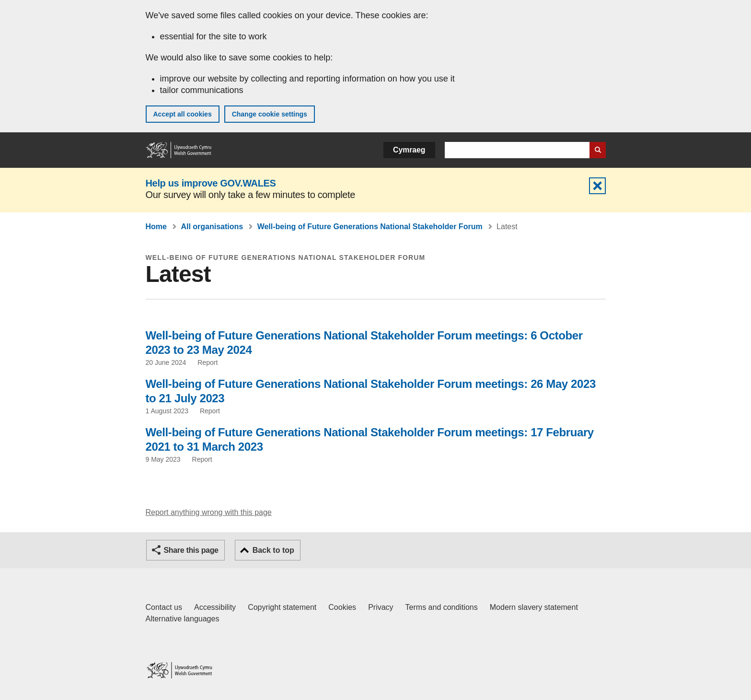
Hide (597, 186)
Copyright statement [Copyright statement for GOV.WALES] (282, 607)
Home (156, 227)
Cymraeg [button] (409, 150)
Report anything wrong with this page (209, 512)
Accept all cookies (183, 114)
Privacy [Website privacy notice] (381, 607)
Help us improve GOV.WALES (211, 183)
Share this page (191, 550)
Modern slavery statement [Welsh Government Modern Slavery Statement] (534, 607)
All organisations (212, 227)
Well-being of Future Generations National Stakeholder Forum (370, 227)
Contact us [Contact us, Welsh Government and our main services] (164, 607)
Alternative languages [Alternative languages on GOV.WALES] (183, 619)
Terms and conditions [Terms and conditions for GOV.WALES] (442, 607)
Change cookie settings (270, 114)
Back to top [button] (273, 550)
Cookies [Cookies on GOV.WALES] (342, 607)
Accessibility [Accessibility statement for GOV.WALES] (215, 607)
